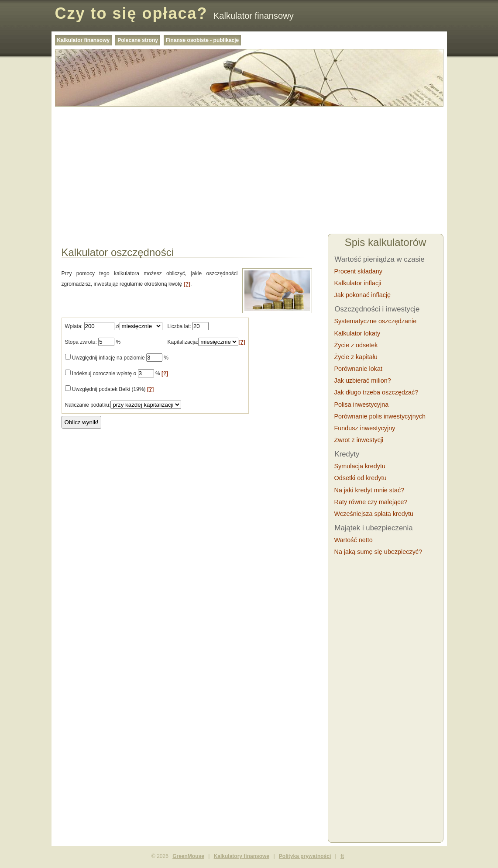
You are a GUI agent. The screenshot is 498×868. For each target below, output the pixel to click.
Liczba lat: (179, 326)
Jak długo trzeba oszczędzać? (376, 392)
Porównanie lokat (358, 369)
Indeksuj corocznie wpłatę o (104, 373)
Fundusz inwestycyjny (365, 428)
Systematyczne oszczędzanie (376, 321)
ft (342, 856)
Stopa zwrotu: (81, 342)
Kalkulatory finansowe (242, 856)
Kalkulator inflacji (358, 283)
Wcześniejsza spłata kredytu (374, 514)
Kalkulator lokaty (357, 333)
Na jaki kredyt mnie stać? (369, 490)
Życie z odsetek (356, 345)
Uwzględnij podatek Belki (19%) (110, 389)
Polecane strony (138, 40)
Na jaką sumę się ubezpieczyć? (378, 552)
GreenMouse (188, 856)
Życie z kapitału (356, 357)
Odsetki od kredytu (361, 478)
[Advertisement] (249, 171)
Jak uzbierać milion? (363, 380)
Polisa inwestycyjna (362, 405)
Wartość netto (354, 540)
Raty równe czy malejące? (371, 502)
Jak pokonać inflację (363, 295)
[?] (187, 284)
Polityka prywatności (305, 856)
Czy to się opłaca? (131, 13)
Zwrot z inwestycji (359, 440)
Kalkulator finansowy (84, 40)
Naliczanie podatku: (88, 405)
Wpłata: (74, 326)
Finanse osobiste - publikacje (202, 40)
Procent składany (358, 271)
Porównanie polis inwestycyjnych (380, 416)
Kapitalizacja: (183, 342)
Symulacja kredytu (360, 466)
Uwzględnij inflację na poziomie (108, 358)
